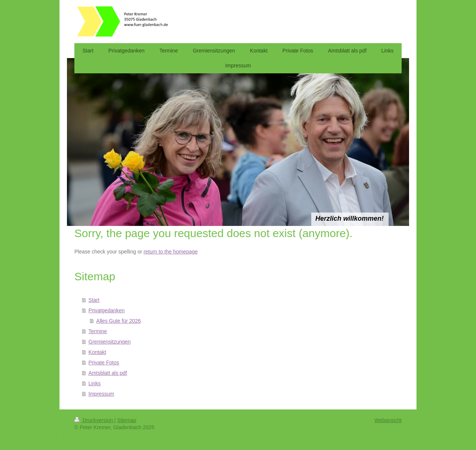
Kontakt (97, 352)
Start (94, 300)
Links (95, 383)
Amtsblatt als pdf (108, 373)
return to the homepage (171, 252)
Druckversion (94, 420)
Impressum (101, 394)
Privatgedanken (107, 310)
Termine (98, 331)
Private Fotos (104, 363)
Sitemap (127, 420)
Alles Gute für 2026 (119, 321)
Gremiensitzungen (110, 342)
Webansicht (388, 420)
